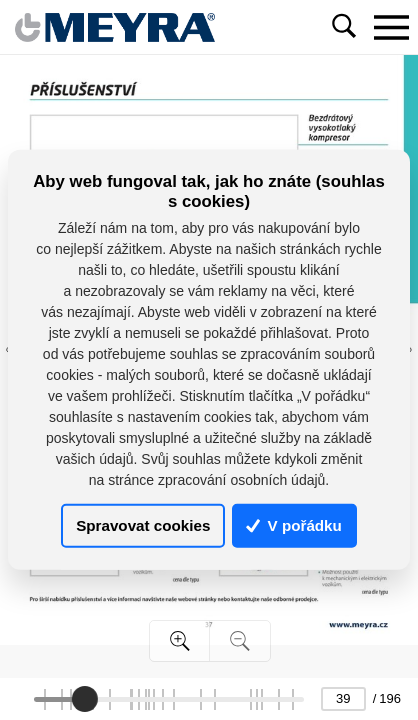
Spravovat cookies (143, 525)
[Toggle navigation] (391, 27)
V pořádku (294, 525)
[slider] (85, 699)
